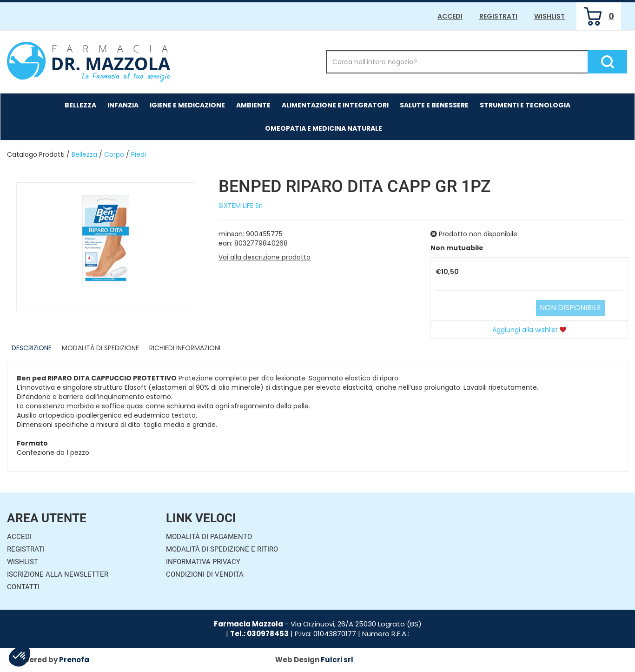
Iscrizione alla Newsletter (58, 574)
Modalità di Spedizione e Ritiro (222, 549)
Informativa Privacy (203, 562)
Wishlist (549, 16)
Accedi (450, 16)
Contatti (23, 587)
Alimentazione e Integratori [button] (335, 105)
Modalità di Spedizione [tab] (100, 348)
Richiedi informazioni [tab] (185, 348)
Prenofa (74, 660)
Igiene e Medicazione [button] (187, 105)
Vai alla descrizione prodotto (265, 257)
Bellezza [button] (80, 105)
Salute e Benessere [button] (434, 105)
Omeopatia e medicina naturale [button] (324, 128)
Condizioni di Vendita (205, 574)
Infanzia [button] (123, 105)
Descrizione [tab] (32, 348)
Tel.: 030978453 (259, 634)
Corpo (114, 154)
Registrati (498, 16)
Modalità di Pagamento (209, 537)
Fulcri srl (337, 660)
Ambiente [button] (253, 105)
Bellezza (84, 154)
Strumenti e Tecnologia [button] (525, 105)
